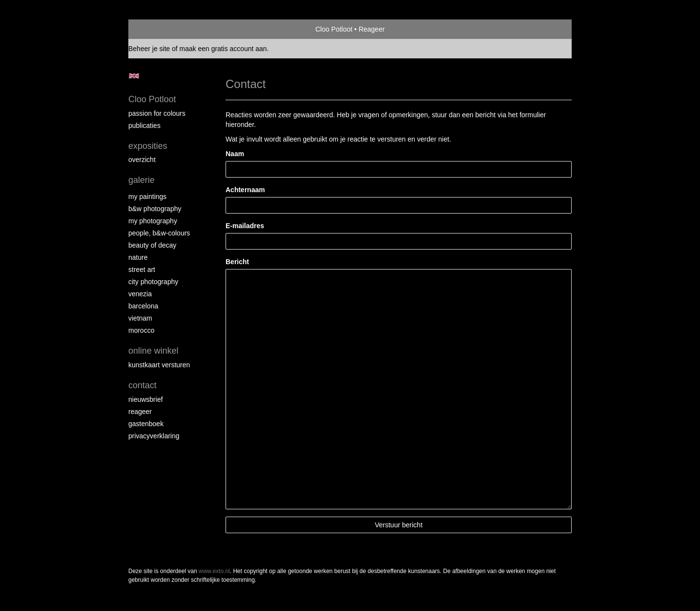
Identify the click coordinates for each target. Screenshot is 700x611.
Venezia (140, 294)
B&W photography (155, 209)
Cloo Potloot (334, 29)
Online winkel (153, 351)
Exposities (148, 146)
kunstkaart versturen (159, 365)
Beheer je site (149, 49)
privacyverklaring (154, 436)
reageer (140, 412)
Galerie (141, 180)
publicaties (144, 126)
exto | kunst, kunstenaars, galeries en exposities (156, 29)
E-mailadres (245, 226)
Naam (235, 154)
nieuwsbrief (146, 399)
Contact (142, 385)
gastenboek (146, 424)
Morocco (141, 330)
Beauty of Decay (152, 245)
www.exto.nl (214, 571)
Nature (138, 257)
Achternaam (245, 190)
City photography (153, 282)
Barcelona (143, 306)
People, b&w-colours (159, 233)
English (134, 76)
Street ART (142, 270)
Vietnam (140, 318)
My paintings (148, 197)
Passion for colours (157, 113)
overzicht (142, 160)
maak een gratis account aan (223, 49)
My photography (153, 221)
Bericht (237, 262)
